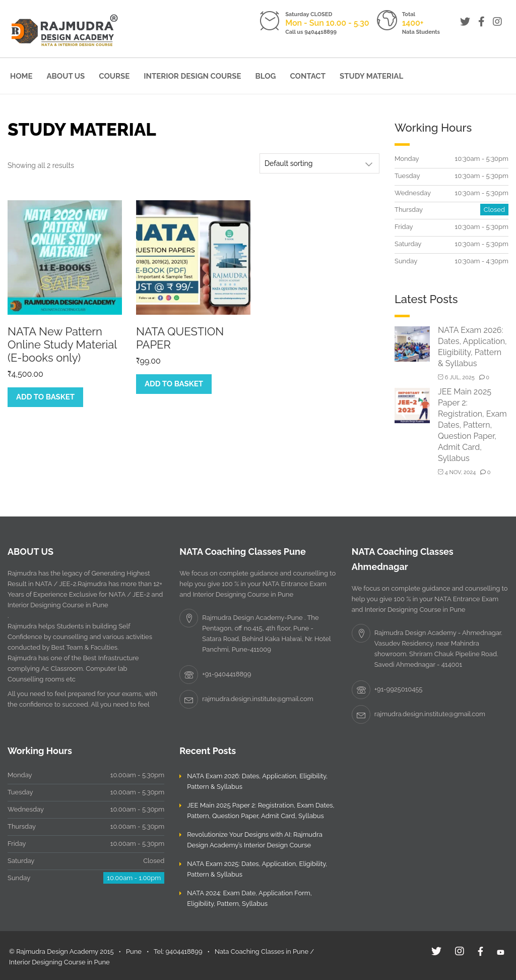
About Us (66, 76)
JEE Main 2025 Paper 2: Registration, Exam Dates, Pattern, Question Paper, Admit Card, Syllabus (472, 425)
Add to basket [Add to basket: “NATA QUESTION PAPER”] (174, 384)
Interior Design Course (192, 76)
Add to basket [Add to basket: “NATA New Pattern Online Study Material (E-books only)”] (45, 397)
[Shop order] (319, 163)
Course (114, 76)
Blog (266, 76)
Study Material (371, 76)
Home (21, 76)
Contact (307, 76)
